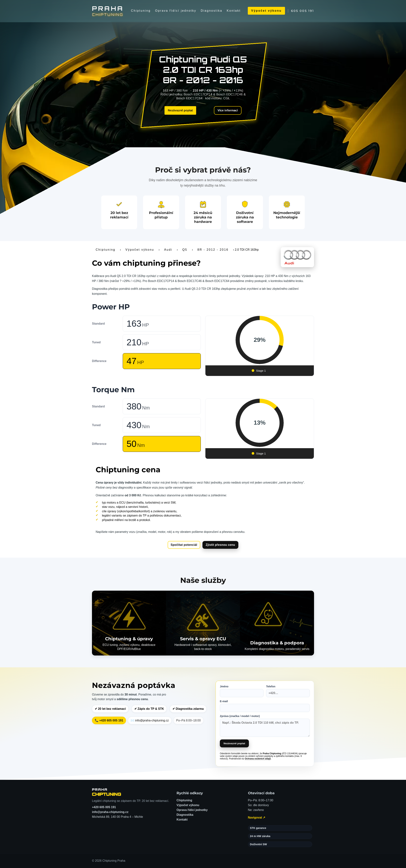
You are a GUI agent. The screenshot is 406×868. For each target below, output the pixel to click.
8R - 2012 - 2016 (213, 250)
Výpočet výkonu (266, 11)
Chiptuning (141, 11)
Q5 (185, 250)
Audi (168, 250)
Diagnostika (212, 11)
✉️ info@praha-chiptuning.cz (150, 720)
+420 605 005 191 (104, 807)
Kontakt (234, 11)
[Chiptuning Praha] (108, 11)
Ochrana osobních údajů (258, 759)
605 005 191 (303, 11)
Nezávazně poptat (180, 110)
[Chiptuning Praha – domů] (107, 792)
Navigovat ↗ (257, 818)
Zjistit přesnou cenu (220, 545)
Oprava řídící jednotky (176, 11)
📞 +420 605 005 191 (109, 720)
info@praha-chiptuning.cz (110, 812)
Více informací (228, 110)
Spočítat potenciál (184, 545)
